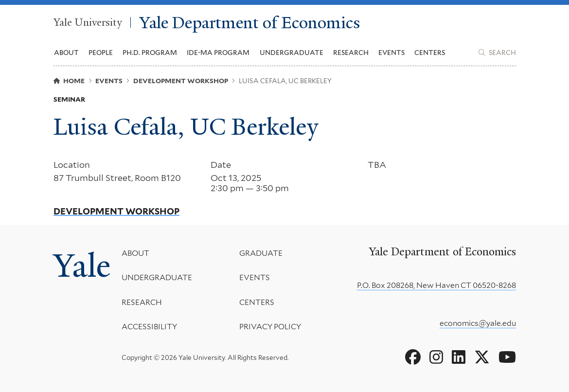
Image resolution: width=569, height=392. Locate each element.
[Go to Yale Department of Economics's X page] (482, 357)
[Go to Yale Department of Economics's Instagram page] (436, 357)
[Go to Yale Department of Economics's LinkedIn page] (459, 357)
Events (391, 53)
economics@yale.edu (478, 323)
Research (142, 302)
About (135, 253)
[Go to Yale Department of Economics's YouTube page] (507, 357)
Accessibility (149, 327)
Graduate (261, 253)
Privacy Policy (270, 327)
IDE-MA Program (218, 53)
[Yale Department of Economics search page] (497, 53)
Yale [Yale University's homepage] (82, 266)
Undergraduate (157, 278)
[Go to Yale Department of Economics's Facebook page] (413, 357)
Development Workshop (116, 212)
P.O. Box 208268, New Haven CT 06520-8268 (436, 285)
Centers (430, 53)
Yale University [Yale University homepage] (88, 23)
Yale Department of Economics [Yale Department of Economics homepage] (250, 22)
